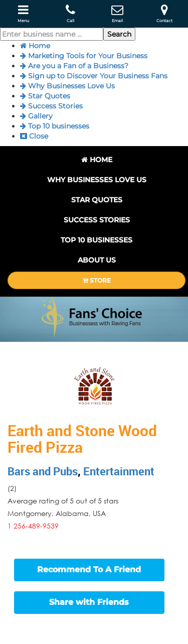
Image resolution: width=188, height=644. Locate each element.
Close (34, 136)
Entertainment (119, 471)
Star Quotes (45, 96)
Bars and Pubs (43, 471)
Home (35, 46)
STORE (97, 280)
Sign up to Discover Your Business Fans (94, 76)
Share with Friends (89, 602)
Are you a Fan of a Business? (74, 66)
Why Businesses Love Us (67, 86)
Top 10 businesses (55, 126)
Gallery (36, 116)
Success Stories (51, 106)
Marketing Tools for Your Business (84, 56)
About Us (97, 260)
